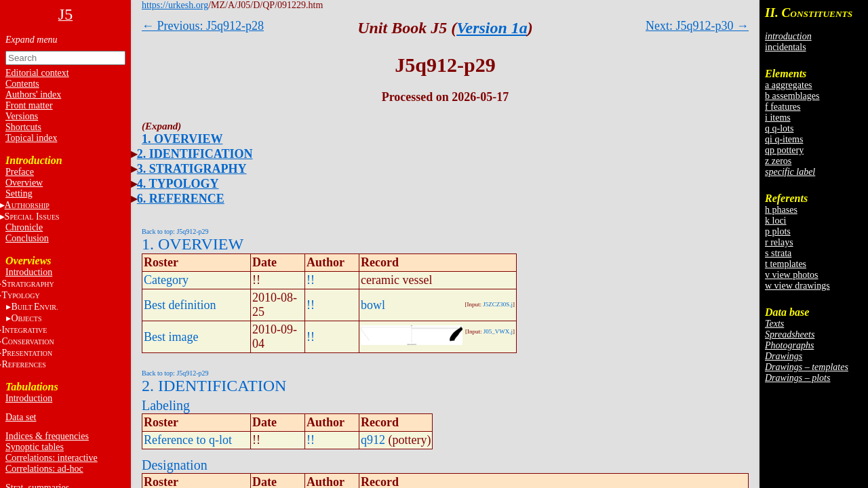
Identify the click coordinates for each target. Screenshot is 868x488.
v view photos (792, 275)
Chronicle (24, 227)
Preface (20, 172)
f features (783, 107)
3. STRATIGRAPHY (192, 169)
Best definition (180, 305)
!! (311, 280)
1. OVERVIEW (182, 139)
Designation (175, 465)
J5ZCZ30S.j (498, 304)
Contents (22, 84)
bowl (373, 305)
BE (34, 307)
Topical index (31, 138)
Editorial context (37, 73)
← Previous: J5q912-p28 (203, 26)
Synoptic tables (35, 447)
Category (166, 280)
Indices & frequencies (47, 436)
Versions (22, 116)
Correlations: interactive (52, 458)
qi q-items (784, 139)
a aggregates (789, 85)
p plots (778, 231)
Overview (24, 183)
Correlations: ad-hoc (44, 469)
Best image (171, 337)
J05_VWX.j (498, 331)
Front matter (29, 105)
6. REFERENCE (181, 199)
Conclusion (27, 238)
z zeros (778, 161)
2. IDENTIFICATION (195, 154)
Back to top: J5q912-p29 (175, 231)
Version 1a (492, 28)
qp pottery (784, 150)
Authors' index (33, 95)
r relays (779, 242)
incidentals (786, 47)
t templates (786, 264)
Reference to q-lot (188, 440)
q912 (373, 440)
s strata (778, 253)
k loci (776, 221)
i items (778, 118)
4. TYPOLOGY (178, 184)
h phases (781, 210)
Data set (21, 417)
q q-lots (779, 128)
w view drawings (797, 286)
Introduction (29, 272)
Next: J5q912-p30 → (697, 26)
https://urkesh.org (175, 5)
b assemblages (792, 96)
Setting (19, 194)
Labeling (166, 405)
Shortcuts (23, 127)
